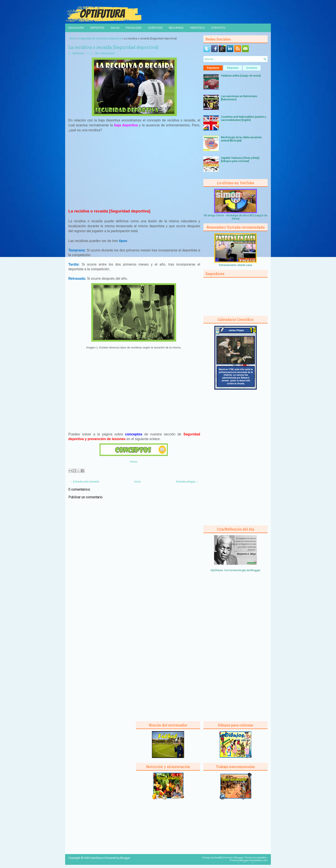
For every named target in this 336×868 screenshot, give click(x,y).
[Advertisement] (134, 172)
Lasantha (261, 858)
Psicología (134, 28)
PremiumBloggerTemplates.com (249, 860)
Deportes (97, 28)
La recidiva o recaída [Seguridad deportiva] (113, 47)
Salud (115, 28)
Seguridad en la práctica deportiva (100, 38)
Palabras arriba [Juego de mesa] (241, 76)
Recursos (176, 28)
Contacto (218, 28)
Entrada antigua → (187, 482)
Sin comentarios (105, 53)
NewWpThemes (223, 858)
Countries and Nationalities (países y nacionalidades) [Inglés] (243, 118)
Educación (76, 28)
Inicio (73, 38)
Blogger (255, 570)
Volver (134, 462)
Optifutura (78, 53)
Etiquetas (233, 68)
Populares (213, 68)
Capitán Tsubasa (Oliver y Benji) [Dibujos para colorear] (240, 160)
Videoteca (197, 28)
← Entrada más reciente (84, 482)
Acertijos (155, 28)
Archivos (252, 68)
